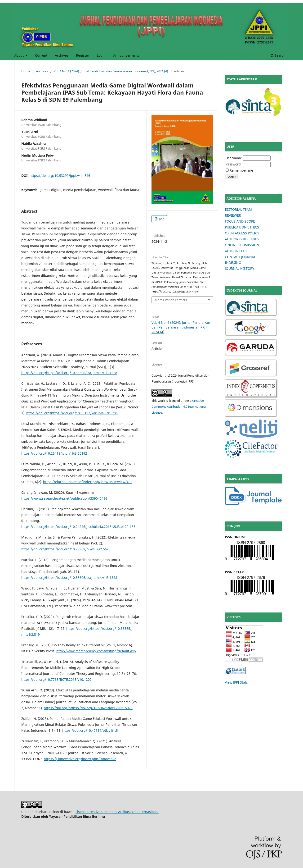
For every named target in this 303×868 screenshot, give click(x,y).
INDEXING (233, 263)
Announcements (126, 55)
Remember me (241, 170)
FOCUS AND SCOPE (240, 221)
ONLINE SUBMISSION (242, 245)
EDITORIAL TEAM (238, 209)
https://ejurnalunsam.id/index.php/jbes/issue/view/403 (88, 482)
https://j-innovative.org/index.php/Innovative (80, 759)
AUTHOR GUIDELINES (242, 239)
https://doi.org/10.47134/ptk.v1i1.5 (90, 730)
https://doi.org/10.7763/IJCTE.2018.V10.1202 (56, 679)
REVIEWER (233, 215)
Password (233, 164)
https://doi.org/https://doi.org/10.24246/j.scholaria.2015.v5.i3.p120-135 (78, 527)
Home (26, 71)
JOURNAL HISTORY (240, 268)
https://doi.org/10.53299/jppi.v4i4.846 (60, 176)
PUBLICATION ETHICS (242, 227)
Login (101, 55)
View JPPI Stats (236, 682)
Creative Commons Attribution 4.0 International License (179, 407)
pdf (161, 219)
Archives (62, 55)
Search (278, 55)
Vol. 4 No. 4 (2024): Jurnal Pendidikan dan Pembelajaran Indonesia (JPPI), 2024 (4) (111, 71)
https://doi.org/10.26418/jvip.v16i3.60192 (54, 453)
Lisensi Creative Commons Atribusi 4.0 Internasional (117, 812)
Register (83, 55)
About (19, 55)
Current (41, 55)
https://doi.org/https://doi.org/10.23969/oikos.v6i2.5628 (66, 549)
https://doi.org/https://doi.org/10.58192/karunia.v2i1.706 (72, 413)
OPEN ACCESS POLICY (242, 233)
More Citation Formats (171, 300)
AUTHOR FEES (236, 251)
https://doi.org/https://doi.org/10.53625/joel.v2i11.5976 (88, 708)
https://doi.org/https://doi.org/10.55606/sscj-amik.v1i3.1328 (69, 373)
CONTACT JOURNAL (240, 257)
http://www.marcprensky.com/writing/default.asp (96, 651)
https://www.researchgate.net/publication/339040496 (64, 498)
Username (234, 158)
